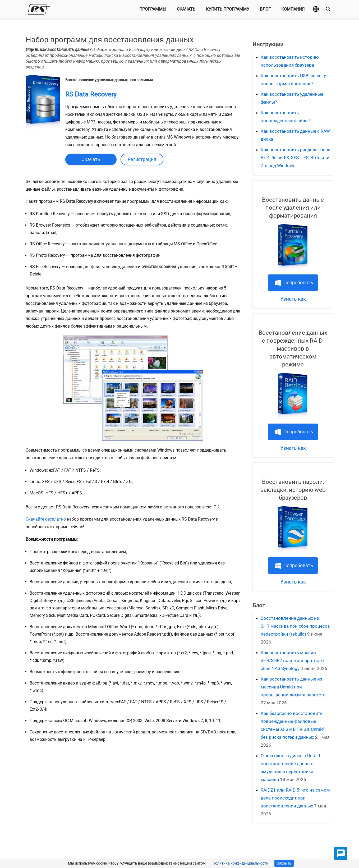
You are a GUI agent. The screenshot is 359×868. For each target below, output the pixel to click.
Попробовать (298, 283)
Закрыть (284, 863)
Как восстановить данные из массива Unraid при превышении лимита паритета (293, 687)
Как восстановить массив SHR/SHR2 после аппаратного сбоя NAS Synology (292, 660)
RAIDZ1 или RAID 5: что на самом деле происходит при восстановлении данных (295, 798)
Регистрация (142, 159)
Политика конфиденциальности (240, 863)
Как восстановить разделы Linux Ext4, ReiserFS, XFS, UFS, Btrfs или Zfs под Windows (295, 158)
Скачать (186, 9)
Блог (265, 9)
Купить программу (228, 9)
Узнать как (293, 299)
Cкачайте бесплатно (46, 519)
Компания (293, 9)
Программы (153, 9)
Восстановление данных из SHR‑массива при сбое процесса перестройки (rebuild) (295, 626)
